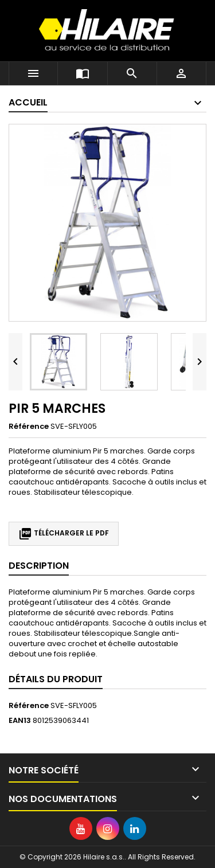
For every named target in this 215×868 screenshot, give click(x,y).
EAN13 (20, 721)
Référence (29, 427)
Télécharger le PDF (64, 534)
